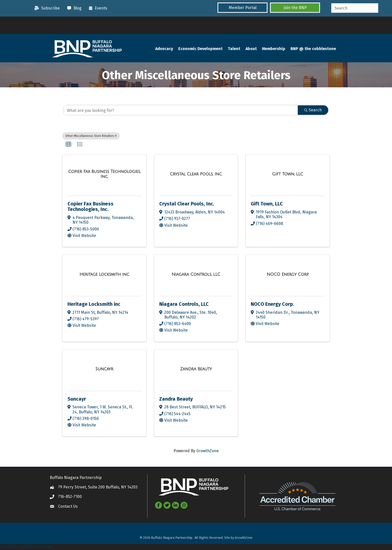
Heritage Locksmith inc (94, 304)
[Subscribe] (46, 8)
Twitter (12, 547)
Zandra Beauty (176, 399)
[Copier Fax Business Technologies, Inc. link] (104, 174)
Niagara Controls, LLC (184, 304)
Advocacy (164, 49)
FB (2, 547)
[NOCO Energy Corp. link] (288, 274)
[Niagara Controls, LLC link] (196, 274)
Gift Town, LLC (267, 204)
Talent (234, 49)
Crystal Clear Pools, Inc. (187, 204)
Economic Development (200, 49)
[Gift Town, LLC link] (288, 174)
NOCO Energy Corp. (272, 304)
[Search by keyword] (181, 110)
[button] (242, 8)
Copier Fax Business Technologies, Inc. (90, 206)
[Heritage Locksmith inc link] (104, 274)
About (251, 49)
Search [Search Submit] (313, 110)
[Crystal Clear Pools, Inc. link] (196, 174)
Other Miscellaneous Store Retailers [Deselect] (91, 136)
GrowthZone (207, 451)
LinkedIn (28, 547)
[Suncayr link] (104, 369)
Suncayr (77, 399)
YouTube (44, 547)
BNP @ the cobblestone (313, 49)
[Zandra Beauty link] (196, 369)
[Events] (97, 8)
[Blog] (73, 8)
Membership (274, 49)
